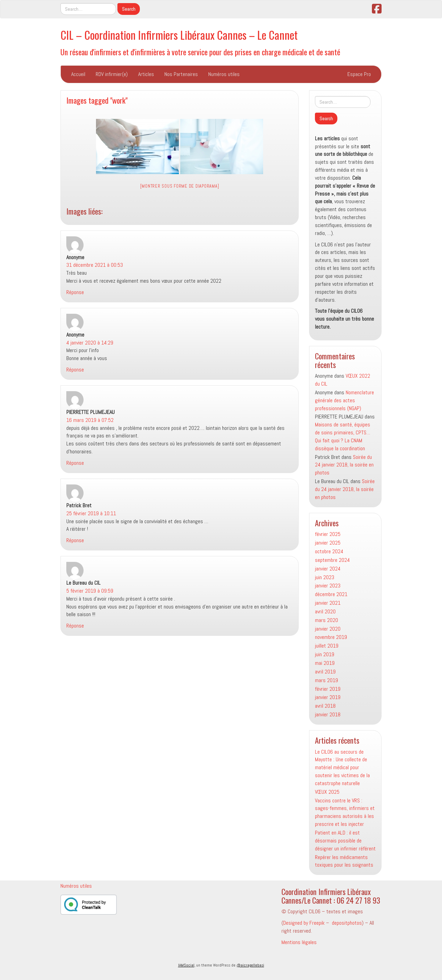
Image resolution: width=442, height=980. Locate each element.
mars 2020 (326, 620)
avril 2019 (325, 672)
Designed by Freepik (304, 923)
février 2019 (328, 689)
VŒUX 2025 (327, 792)
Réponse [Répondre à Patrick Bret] (75, 540)
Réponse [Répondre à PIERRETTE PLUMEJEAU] (75, 463)
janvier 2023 (328, 586)
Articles (146, 74)
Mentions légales (299, 942)
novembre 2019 (331, 637)
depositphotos (347, 923)
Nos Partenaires (181, 74)
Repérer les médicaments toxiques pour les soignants (344, 861)
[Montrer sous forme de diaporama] (180, 186)
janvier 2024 (328, 569)
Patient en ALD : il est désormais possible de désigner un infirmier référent (345, 841)
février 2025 (328, 534)
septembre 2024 (332, 560)
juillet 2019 (327, 646)
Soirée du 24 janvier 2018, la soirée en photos (344, 465)
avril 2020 (325, 611)
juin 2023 (325, 577)
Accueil (78, 74)
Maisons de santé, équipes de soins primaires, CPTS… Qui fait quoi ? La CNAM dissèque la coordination (343, 436)
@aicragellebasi (250, 965)
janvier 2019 (328, 697)
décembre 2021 (331, 594)
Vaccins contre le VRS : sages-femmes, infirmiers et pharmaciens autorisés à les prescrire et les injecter (345, 812)
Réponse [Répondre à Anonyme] (75, 292)
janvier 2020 (328, 629)
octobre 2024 (329, 551)
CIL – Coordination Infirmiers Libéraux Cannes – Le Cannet (179, 35)
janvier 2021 (328, 603)
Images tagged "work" (97, 100)
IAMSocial (186, 965)
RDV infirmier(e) (112, 74)
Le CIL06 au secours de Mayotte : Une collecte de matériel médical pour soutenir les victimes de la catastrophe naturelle (342, 767)
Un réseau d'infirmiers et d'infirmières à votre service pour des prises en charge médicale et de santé (200, 52)
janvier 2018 (328, 714)
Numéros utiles (224, 74)
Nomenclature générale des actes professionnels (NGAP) (344, 400)
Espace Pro (359, 74)
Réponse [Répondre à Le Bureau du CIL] (75, 626)
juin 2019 (325, 654)
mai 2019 (325, 663)
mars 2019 (326, 680)
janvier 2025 (328, 543)
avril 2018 (325, 706)
